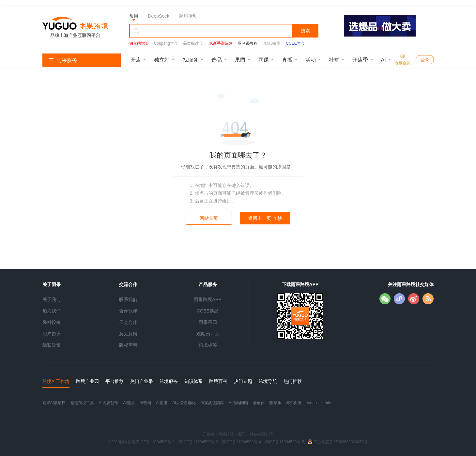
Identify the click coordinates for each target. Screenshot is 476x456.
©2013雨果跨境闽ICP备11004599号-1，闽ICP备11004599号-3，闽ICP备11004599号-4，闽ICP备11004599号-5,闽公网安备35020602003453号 (238, 442)
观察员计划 (208, 334)
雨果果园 (208, 322)
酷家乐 (275, 403)
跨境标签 (208, 345)
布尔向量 (294, 403)
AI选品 (129, 403)
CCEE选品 (208, 311)
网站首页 (209, 218)
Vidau (312, 403)
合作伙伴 (128, 311)
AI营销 (145, 403)
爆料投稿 (52, 322)
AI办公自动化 (184, 403)
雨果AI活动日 (54, 403)
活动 (311, 60)
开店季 (360, 60)
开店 (136, 60)
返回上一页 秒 (265, 218)
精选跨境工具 (82, 403)
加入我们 (52, 311)
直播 (287, 60)
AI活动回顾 (238, 403)
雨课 (264, 60)
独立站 (162, 60)
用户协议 (52, 334)
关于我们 (52, 299)
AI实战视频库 (212, 403)
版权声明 (128, 345)
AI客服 (162, 403)
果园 (240, 60)
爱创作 (259, 403)
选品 (217, 60)
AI (384, 60)
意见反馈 (128, 334)
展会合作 (128, 322)
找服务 (191, 60)
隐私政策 (52, 345)
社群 (334, 60)
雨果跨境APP (207, 299)
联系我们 (128, 299)
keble (326, 403)
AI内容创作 (108, 403)
